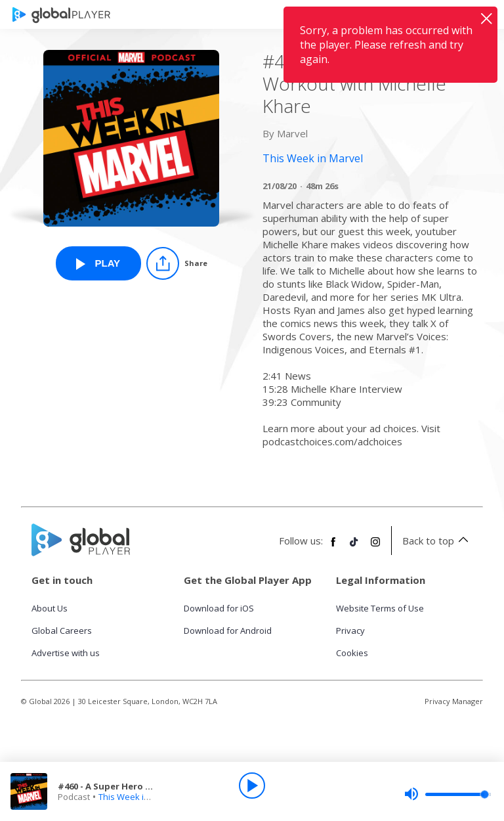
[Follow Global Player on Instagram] (375, 547)
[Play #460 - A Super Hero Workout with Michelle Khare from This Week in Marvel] (98, 263)
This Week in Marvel (138, 797)
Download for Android (228, 631)
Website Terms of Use (380, 608)
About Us (50, 608)
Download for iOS (219, 608)
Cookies (352, 653)
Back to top (437, 541)
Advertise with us (66, 653)
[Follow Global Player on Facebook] (333, 547)
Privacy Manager (454, 701)
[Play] (252, 786)
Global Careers (62, 631)
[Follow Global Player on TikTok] (354, 547)
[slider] (448, 794)
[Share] (177, 263)
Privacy (350, 631)
